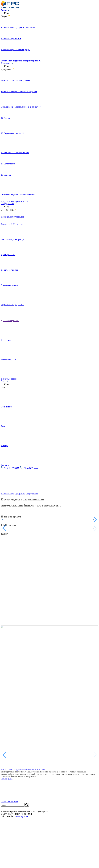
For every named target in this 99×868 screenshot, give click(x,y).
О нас (4, 381)
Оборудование (8, 204)
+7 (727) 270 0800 (29, 468)
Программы (7, 63)
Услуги (5, 10)
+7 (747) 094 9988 (10, 468)
